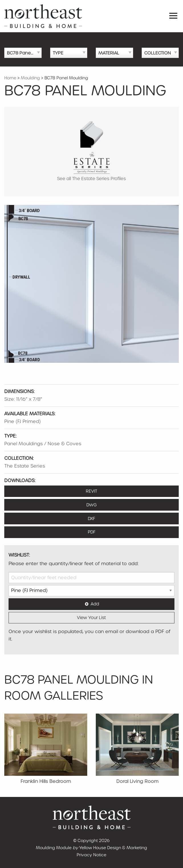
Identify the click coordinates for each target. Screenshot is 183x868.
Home (10, 78)
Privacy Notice (91, 855)
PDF (92, 532)
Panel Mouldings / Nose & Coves (43, 444)
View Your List (91, 618)
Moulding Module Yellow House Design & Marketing (91, 848)
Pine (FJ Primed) (23, 421)
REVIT (91, 491)
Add (91, 604)
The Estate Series (25, 466)
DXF (91, 519)
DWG (91, 505)
